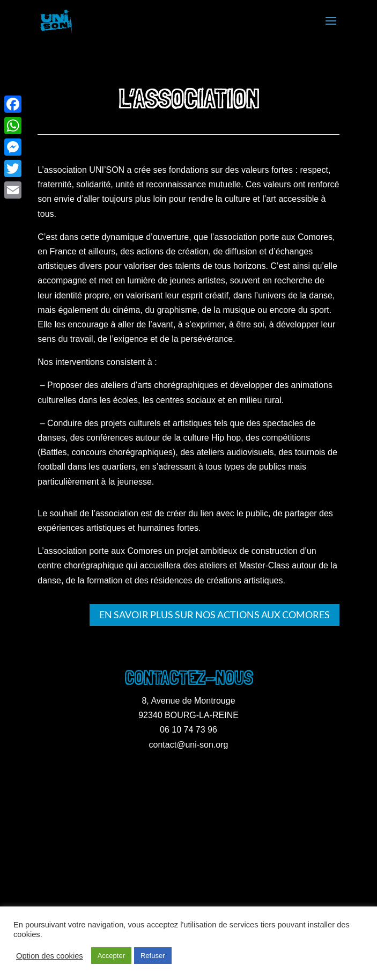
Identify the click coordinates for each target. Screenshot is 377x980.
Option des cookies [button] (50, 956)
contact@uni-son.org (189, 745)
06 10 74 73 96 (188, 730)
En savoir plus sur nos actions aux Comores (215, 615)
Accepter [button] (111, 956)
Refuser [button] (153, 956)
